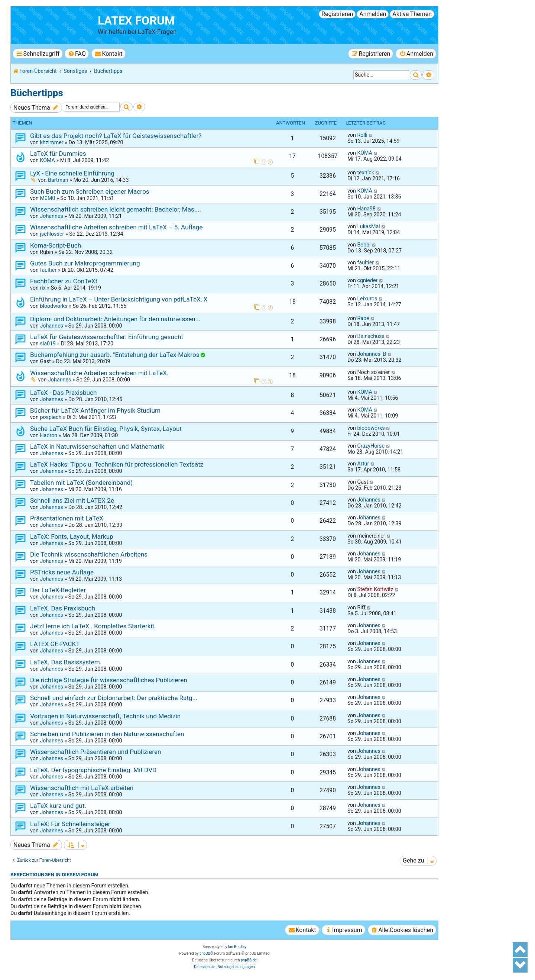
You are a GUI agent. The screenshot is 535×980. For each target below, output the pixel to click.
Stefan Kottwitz (375, 589)
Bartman (58, 180)
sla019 (48, 344)
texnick (365, 173)
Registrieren (337, 14)
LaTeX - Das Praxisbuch (63, 393)
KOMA (47, 160)
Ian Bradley (237, 947)
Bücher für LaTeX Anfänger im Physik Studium (95, 410)
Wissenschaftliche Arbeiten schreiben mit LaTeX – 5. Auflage (116, 227)
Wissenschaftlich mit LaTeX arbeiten (82, 788)
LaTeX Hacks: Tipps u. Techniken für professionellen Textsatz (117, 464)
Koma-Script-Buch (56, 245)
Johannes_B (372, 354)
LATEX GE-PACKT (55, 644)
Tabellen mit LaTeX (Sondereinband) (81, 483)
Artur (363, 464)
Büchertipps (37, 93)
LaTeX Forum (136, 21)
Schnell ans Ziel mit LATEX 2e (72, 500)
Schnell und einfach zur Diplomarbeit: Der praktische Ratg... (114, 698)
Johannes (51, 216)
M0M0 (47, 198)
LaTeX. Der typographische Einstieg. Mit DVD (93, 770)
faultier (48, 270)
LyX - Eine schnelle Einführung (72, 173)
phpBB (205, 953)
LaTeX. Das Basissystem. (66, 662)
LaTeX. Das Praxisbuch (63, 608)
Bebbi (364, 245)
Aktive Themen (412, 14)
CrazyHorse (371, 446)
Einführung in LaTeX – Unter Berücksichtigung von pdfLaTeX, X (119, 299)
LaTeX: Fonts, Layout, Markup (72, 536)
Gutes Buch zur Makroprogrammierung (85, 263)
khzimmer (51, 142)
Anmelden (373, 14)
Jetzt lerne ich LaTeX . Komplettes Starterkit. (93, 626)
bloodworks (53, 306)
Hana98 (366, 209)
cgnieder (367, 280)
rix (43, 288)
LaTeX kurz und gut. (58, 806)
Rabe (363, 318)
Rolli (362, 135)
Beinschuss (371, 336)
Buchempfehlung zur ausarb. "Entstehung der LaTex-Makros (115, 355)
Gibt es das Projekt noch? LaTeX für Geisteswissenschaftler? (116, 136)
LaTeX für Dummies (58, 154)
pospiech (51, 417)
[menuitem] (77, 54)
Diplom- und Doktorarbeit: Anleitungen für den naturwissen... (115, 319)
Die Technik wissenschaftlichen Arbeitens (89, 554)
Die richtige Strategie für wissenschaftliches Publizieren (109, 680)
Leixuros (367, 299)
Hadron (48, 435)
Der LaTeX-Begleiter (58, 590)
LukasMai (368, 226)
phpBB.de (249, 960)
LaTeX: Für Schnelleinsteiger (70, 824)
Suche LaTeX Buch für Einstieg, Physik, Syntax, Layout (106, 429)
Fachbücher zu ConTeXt (64, 281)
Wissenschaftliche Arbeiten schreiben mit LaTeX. (99, 373)
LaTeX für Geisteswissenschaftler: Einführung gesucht (107, 337)
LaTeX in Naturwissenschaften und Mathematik (97, 447)
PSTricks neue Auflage (62, 572)
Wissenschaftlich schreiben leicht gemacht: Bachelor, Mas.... (116, 209)
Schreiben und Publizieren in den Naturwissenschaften (107, 734)
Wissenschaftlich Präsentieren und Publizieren (95, 752)
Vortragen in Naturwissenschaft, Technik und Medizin (105, 716)
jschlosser (52, 234)
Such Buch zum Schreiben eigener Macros (90, 191)
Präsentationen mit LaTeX (67, 518)
